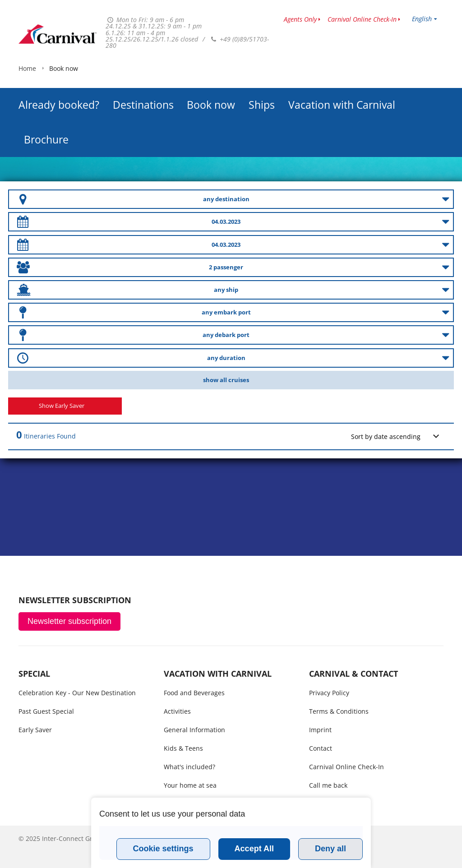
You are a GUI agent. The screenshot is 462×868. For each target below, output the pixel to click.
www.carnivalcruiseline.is (58, 34)
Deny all (330, 849)
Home (27, 145)
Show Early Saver (62, 406)
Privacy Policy (329, 693)
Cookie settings (163, 849)
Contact (321, 748)
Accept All (254, 849)
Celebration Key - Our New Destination (77, 693)
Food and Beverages (194, 693)
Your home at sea (190, 785)
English (422, 19)
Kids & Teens (183, 748)
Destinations (143, 82)
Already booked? (59, 82)
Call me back (328, 785)
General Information (194, 730)
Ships (262, 82)
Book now (211, 82)
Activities (177, 711)
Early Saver (35, 730)
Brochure (46, 117)
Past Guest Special (46, 711)
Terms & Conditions (339, 711)
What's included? (189, 767)
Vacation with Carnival (342, 82)
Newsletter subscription (69, 621)
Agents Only (300, 19)
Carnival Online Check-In (362, 19)
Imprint (320, 730)
